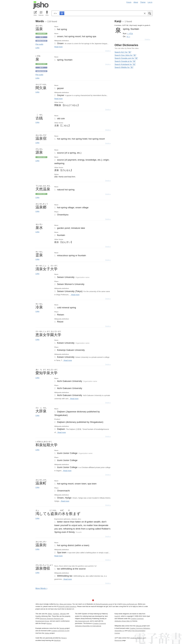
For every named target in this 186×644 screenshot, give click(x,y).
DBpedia (139, 626)
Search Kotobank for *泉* (125, 64)
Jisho (41, 5)
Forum (129, 2)
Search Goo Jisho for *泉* (125, 55)
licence (49, 623)
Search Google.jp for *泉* (125, 61)
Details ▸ (108, 51)
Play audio (39, 44)
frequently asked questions (67, 606)
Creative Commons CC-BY (60, 631)
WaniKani (57, 640)
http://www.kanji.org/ (82, 621)
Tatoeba (62, 628)
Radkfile (38, 616)
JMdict (50, 614)
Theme (143, 2)
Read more (58, 47)
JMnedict (63, 614)
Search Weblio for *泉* (124, 67)
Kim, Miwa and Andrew (64, 604)
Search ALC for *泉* (123, 52)
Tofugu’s (64, 638)
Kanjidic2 (56, 614)
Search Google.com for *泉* (126, 58)
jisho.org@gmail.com (130, 604)
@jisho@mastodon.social (104, 604)
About (136, 2)
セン (128, 36)
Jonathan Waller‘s (136, 638)
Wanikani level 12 (41, 41)
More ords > (41, 588)
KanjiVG (117, 616)
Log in (150, 2)
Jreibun (47, 633)
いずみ (130, 33)
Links (37, 48)
